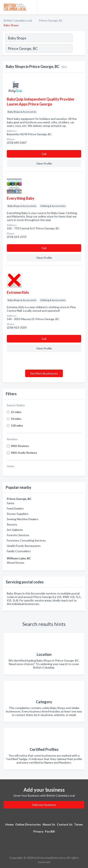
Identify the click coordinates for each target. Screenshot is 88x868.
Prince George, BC (51, 20)
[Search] (79, 49)
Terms (79, 824)
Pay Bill (50, 831)
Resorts (12, 524)
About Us (49, 824)
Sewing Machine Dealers (23, 519)
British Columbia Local (18, 20)
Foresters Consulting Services (26, 540)
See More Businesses (44, 373)
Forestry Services (18, 535)
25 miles (16, 412)
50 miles (16, 419)
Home (9, 824)
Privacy (38, 831)
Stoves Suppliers (18, 514)
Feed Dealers (15, 508)
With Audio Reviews (24, 453)
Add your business (44, 805)
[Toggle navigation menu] (82, 7)
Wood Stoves (16, 563)
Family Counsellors (19, 551)
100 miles (17, 425)
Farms (11, 503)
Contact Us (65, 824)
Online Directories (28, 824)
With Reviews (20, 446)
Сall (44, 154)
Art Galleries (15, 530)
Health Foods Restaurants (24, 546)
